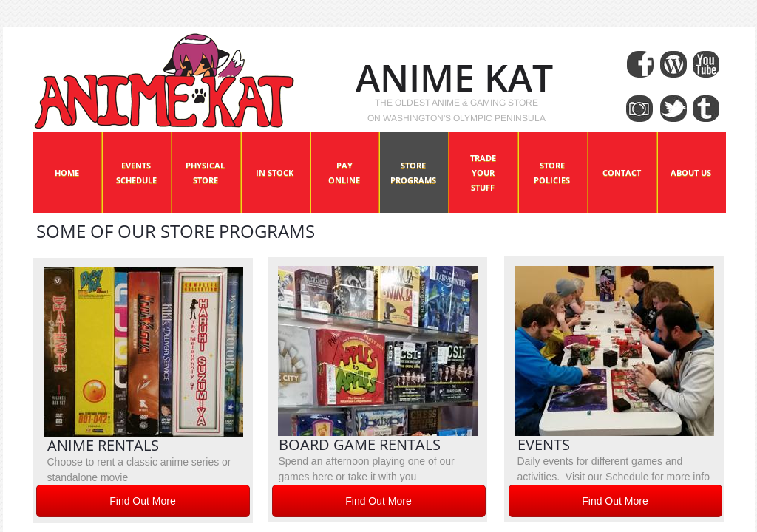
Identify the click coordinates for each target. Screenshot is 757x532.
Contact (622, 173)
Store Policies (552, 173)
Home (67, 173)
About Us (691, 173)
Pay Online (344, 173)
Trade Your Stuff (483, 173)
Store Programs (413, 173)
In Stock (275, 173)
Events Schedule (136, 173)
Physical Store (205, 173)
